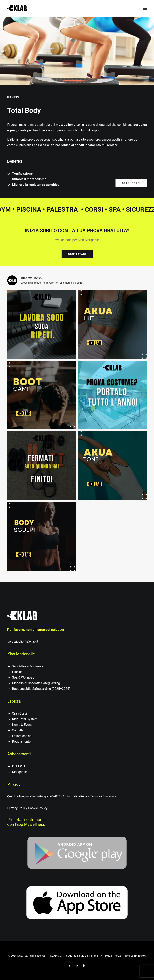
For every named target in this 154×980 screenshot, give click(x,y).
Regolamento (21, 741)
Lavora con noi (22, 736)
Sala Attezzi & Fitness (28, 666)
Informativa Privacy (77, 796)
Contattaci (77, 254)
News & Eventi (22, 725)
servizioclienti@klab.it (23, 641)
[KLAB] (17, 8)
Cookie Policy (38, 808)
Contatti (17, 730)
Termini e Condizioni (103, 796)
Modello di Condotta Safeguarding (36, 683)
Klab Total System (25, 719)
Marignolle (19, 772)
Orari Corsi (19, 713)
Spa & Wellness (23, 677)
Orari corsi (131, 183)
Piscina (17, 672)
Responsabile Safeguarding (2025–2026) (41, 689)
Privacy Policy (17, 808)
